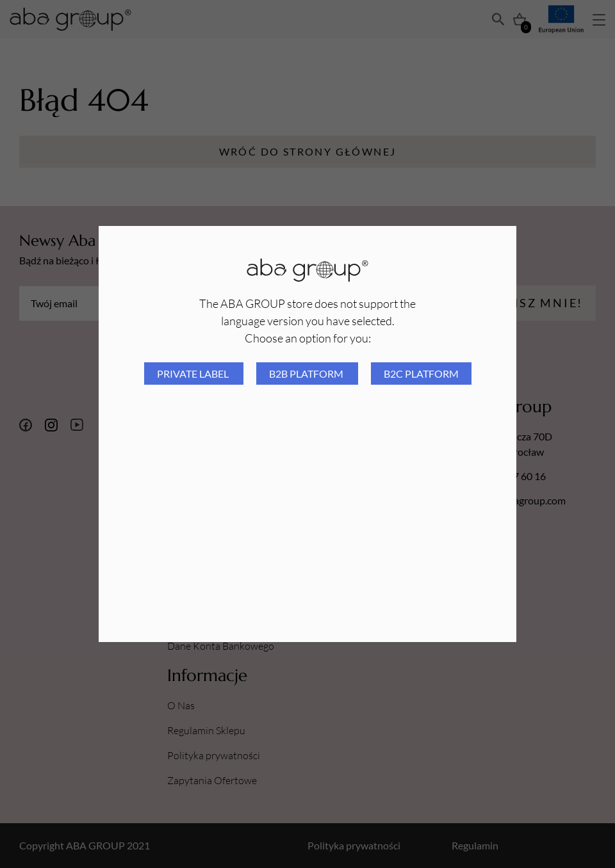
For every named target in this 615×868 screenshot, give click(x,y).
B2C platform (421, 374)
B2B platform (307, 374)
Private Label (194, 374)
